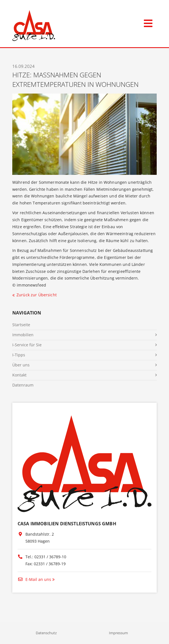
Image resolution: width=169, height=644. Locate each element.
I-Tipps (19, 355)
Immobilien (23, 335)
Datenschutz (46, 633)
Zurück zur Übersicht (37, 295)
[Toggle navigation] (148, 22)
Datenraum (23, 385)
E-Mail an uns (34, 579)
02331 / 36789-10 (50, 557)
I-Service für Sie (27, 345)
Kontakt (19, 375)
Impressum (118, 633)
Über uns (21, 365)
